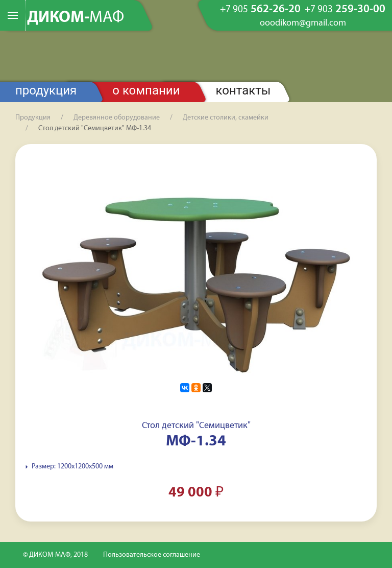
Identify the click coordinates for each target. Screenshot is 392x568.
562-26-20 (260, 10)
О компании (146, 90)
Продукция (46, 90)
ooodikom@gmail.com (303, 23)
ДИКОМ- (76, 18)
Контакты (243, 90)
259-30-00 (345, 10)
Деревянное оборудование (117, 118)
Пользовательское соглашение (152, 555)
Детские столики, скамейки (226, 118)
